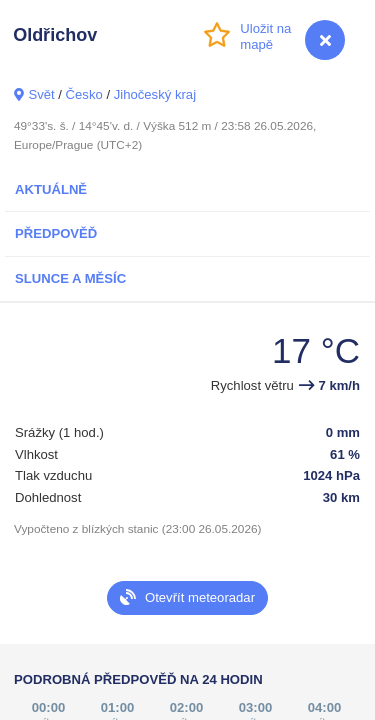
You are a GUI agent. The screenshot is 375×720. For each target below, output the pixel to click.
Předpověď (56, 233)
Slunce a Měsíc (70, 278)
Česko (84, 94)
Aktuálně (51, 189)
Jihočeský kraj (155, 94)
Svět (41, 94)
